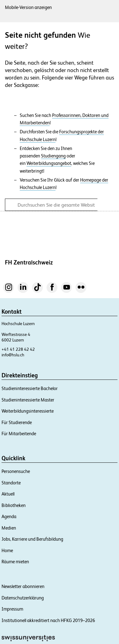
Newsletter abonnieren (23, 586)
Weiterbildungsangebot (49, 163)
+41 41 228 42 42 (18, 349)
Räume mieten (15, 562)
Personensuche (16, 471)
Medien (9, 528)
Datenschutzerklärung (23, 598)
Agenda (9, 516)
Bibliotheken (14, 505)
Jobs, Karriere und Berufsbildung (32, 539)
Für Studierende (17, 422)
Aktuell (8, 494)
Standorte (11, 483)
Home (7, 550)
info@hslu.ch (13, 355)
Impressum (12, 609)
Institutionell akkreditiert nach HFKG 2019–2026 (48, 620)
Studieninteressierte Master (28, 400)
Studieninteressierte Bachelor (30, 388)
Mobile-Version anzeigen (28, 7)
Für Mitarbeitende (19, 434)
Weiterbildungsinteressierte (28, 411)
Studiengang (53, 156)
